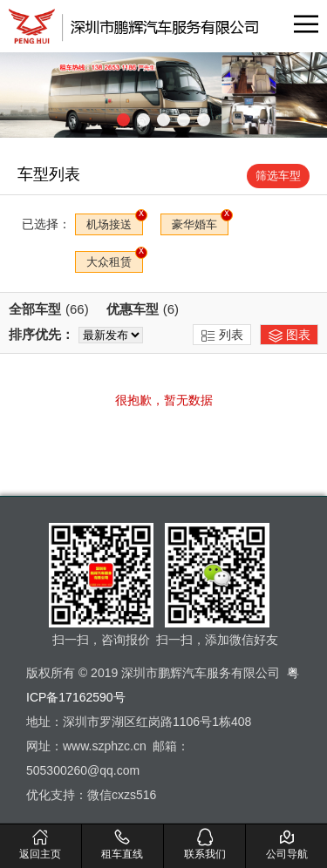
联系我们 (204, 844)
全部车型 (49, 309)
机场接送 (109, 224)
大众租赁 (109, 262)
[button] (123, 120)
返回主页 (41, 844)
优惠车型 (143, 309)
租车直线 (123, 844)
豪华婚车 (194, 224)
